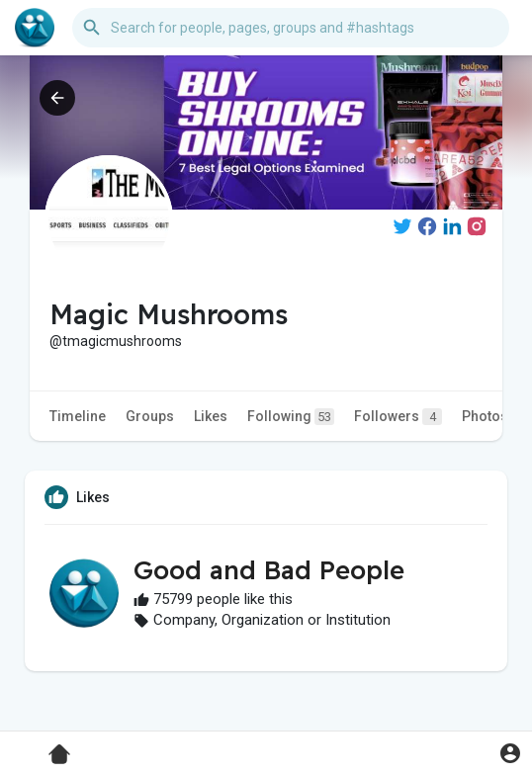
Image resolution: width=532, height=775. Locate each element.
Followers (398, 417)
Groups (150, 416)
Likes (211, 416)
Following (291, 417)
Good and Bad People (269, 570)
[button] (291, 28)
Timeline (78, 416)
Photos (485, 416)
